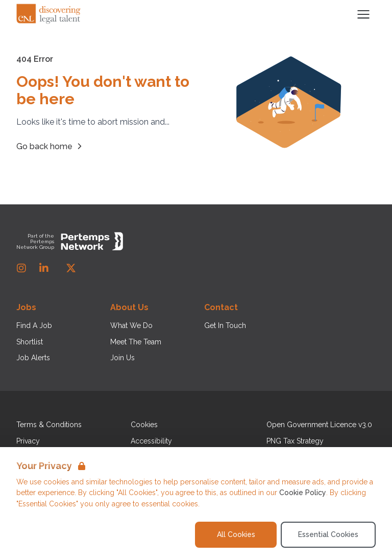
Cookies (144, 425)
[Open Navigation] (363, 14)
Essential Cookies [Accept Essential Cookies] (328, 534)
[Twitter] (71, 268)
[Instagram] (21, 268)
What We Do (131, 325)
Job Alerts (33, 358)
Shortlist (30, 342)
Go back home (51, 146)
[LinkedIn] (44, 268)
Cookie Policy (303, 493)
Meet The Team (136, 342)
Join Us (122, 358)
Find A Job (34, 325)
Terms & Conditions (49, 425)
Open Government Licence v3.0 (319, 425)
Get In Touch (225, 325)
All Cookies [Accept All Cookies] (236, 534)
